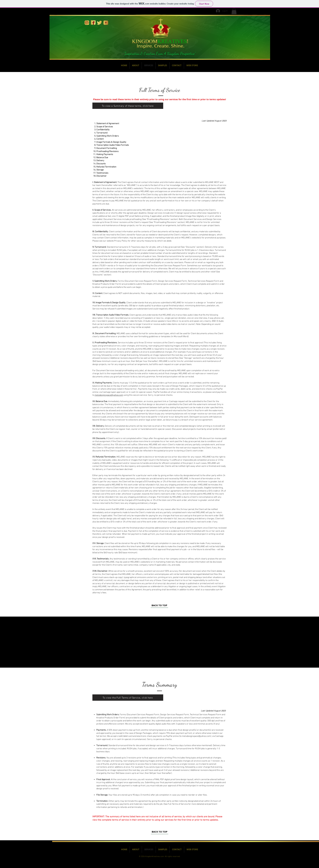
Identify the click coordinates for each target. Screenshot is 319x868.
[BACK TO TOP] (159, 605)
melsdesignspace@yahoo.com (109, 395)
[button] (234, 11)
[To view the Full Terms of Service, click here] (128, 698)
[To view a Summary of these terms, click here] (128, 106)
